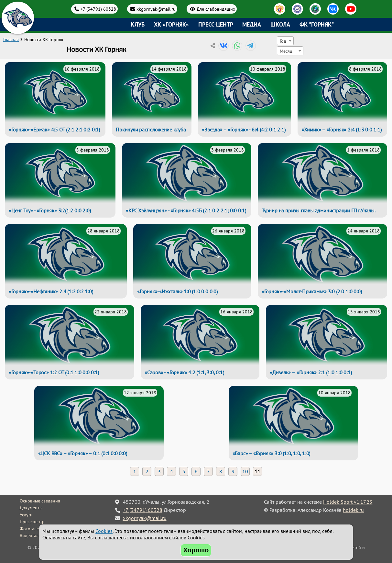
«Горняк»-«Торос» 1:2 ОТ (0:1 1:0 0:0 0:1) (54, 372)
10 (245, 471)
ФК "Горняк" (317, 24)
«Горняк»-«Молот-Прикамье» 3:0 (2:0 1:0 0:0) (312, 291)
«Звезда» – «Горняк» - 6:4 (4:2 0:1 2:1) (244, 129)
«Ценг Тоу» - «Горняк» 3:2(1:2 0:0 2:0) (50, 210)
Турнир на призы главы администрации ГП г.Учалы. (319, 210)
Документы (31, 508)
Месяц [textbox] (286, 51)
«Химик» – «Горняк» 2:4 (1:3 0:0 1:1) (342, 129)
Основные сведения (40, 501)
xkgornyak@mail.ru (156, 9)
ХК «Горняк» (171, 24)
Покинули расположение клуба (151, 129)
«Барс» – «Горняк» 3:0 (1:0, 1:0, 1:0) (272, 453)
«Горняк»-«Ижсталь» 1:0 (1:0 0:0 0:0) (177, 291)
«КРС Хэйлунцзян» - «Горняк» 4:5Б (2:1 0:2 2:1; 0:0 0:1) (186, 210)
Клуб (138, 24)
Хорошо (196, 550)
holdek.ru (353, 510)
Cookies (104, 531)
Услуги (26, 515)
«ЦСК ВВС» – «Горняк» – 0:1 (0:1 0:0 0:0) (83, 453)
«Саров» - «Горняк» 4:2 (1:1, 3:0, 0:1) (184, 372)
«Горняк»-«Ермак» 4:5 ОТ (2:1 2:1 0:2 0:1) (54, 129)
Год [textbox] (283, 41)
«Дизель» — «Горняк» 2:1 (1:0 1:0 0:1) (311, 372)
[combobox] (285, 41)
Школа (280, 24)
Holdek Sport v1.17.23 (348, 502)
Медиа (252, 24)
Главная (11, 39)
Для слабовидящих (216, 9)
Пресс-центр (216, 24)
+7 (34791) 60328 (98, 9)
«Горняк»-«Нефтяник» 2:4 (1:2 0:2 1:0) (51, 291)
